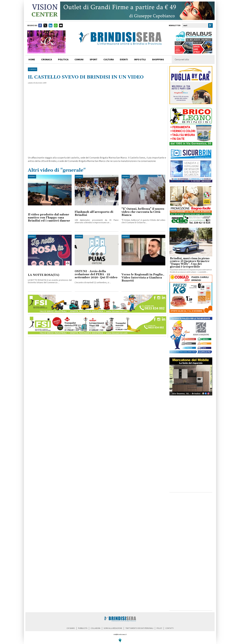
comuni (79, 60)
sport (94, 60)
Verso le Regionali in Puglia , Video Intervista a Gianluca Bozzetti (143, 278)
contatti (169, 628)
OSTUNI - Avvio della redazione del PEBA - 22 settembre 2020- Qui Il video (96, 274)
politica (63, 60)
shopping (158, 60)
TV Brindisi (33, 69)
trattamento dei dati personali (139, 628)
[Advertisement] (191, 445)
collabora (96, 628)
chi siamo (71, 628)
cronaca (47, 60)
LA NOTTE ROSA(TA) (44, 275)
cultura (109, 60)
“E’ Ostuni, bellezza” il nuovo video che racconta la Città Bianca (143, 212)
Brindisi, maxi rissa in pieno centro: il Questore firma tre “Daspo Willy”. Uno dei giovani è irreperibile (190, 263)
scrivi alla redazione (113, 628)
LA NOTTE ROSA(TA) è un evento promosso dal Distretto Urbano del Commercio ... (50, 281)
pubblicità (83, 628)
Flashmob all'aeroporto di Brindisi (94, 213)
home (32, 60)
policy (159, 628)
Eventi (124, 60)
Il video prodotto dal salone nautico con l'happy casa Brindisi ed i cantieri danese (49, 218)
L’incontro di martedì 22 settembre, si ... (93, 283)
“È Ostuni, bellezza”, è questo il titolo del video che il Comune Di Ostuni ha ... (143, 221)
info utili (140, 60)
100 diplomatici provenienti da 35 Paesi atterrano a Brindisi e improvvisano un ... (97, 221)
